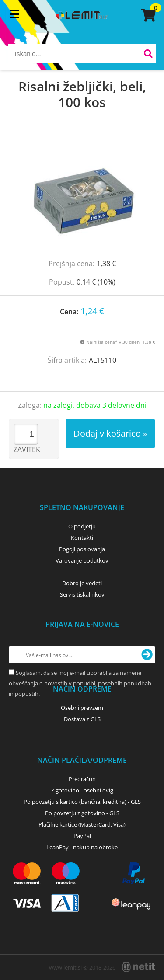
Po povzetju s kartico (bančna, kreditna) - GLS (82, 802)
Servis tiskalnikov (82, 594)
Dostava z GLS (82, 719)
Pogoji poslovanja (82, 549)
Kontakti (82, 538)
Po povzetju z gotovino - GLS (82, 813)
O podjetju (82, 526)
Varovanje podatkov (82, 560)
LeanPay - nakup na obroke (82, 847)
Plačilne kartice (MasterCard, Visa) (82, 824)
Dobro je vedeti (82, 583)
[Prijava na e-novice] (147, 655)
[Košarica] (147, 15)
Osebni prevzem (82, 708)
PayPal (82, 836)
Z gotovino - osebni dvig (82, 790)
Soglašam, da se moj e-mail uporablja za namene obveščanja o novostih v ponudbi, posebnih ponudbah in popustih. (80, 683)
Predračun (82, 779)
